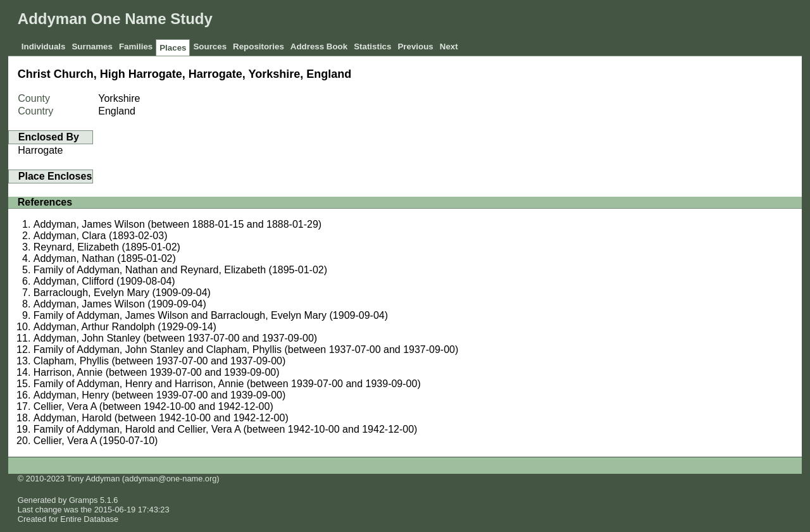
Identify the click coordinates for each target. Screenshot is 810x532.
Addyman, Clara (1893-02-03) (101, 236)
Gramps (84, 500)
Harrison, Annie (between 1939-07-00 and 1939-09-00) (157, 372)
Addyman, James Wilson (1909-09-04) (120, 304)
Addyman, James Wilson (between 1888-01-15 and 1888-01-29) (178, 224)
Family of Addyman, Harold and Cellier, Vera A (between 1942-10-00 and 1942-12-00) (226, 429)
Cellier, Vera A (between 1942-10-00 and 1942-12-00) (153, 406)
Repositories (259, 46)
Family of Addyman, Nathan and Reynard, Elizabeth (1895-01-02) (180, 270)
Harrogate (40, 150)
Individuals (44, 46)
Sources (210, 46)
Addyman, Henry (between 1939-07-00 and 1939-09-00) (159, 395)
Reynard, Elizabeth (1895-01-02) (107, 247)
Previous (415, 46)
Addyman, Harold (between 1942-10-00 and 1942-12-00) (161, 418)
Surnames (92, 46)
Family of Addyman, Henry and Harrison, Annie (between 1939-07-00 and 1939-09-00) (227, 384)
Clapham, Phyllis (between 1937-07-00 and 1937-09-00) (159, 361)
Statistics (372, 46)
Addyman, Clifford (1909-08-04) (104, 281)
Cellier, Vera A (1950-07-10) (96, 441)
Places (173, 48)
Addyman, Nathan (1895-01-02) (105, 258)
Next (449, 46)
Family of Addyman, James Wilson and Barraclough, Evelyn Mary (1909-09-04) (211, 315)
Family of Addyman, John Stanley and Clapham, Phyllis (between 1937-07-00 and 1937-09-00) (246, 350)
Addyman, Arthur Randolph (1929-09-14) (125, 327)
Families (136, 46)
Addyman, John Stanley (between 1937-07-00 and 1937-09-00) (175, 338)
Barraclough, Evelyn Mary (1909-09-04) (122, 293)
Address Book (319, 46)
